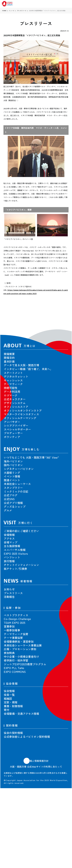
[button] (62, 319)
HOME (4, 11)
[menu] (68, 4)
